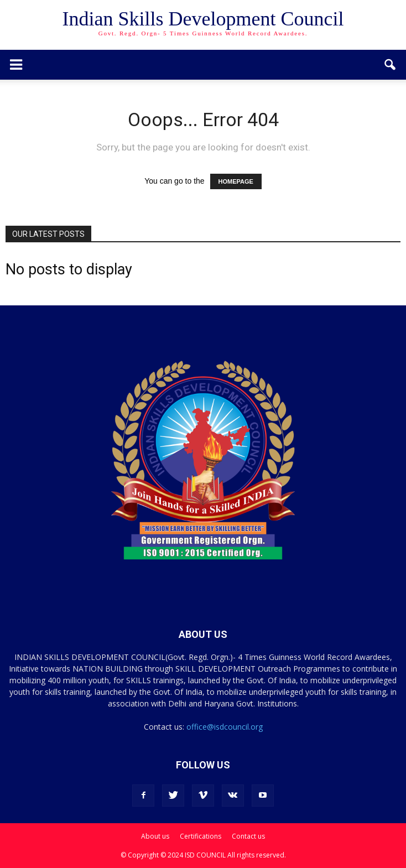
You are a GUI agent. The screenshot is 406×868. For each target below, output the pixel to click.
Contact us (248, 836)
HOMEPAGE (236, 181)
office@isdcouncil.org (225, 727)
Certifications (201, 836)
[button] (391, 65)
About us (155, 836)
